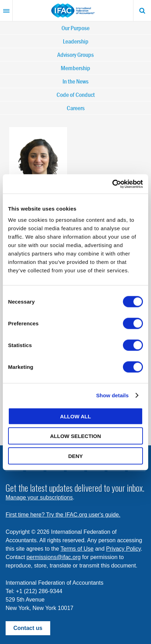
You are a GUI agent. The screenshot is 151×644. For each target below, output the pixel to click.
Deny (75, 456)
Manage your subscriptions (39, 497)
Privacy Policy (123, 549)
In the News (75, 81)
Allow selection (76, 436)
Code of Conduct (76, 95)
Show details (113, 395)
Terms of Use (77, 549)
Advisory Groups (75, 55)
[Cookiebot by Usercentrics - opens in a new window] (112, 184)
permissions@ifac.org (54, 557)
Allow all (75, 416)
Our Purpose (75, 28)
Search (142, 11)
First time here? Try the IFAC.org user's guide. (63, 515)
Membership (75, 68)
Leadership (76, 41)
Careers (76, 108)
